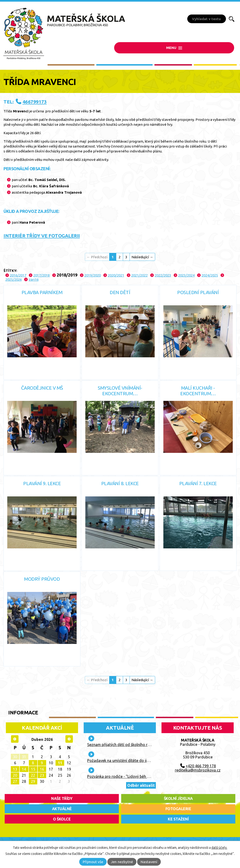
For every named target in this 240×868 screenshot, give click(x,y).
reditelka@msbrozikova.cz (198, 770)
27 (15, 781)
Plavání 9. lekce (42, 483)
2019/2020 (93, 275)
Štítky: (10, 271)
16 (42, 769)
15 (33, 769)
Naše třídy (62, 798)
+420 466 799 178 (201, 766)
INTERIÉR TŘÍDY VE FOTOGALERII (42, 236)
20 (15, 775)
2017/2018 (41, 275)
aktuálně (62, 809)
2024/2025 (210, 275)
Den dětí (120, 292)
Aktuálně (120, 728)
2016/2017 (18, 275)
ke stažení (178, 819)
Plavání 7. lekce (198, 483)
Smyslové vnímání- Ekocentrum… (120, 391)
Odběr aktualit (141, 785)
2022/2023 (163, 275)
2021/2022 (139, 275)
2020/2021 (116, 275)
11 (60, 763)
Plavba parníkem (42, 292)
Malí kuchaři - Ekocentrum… (198, 391)
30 (15, 757)
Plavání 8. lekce (120, 483)
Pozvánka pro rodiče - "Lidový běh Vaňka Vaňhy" (129, 776)
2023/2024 (186, 275)
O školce (62, 819)
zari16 (34, 279)
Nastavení (149, 862)
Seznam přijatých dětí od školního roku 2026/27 (128, 745)
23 (42, 775)
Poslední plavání (198, 292)
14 (24, 769)
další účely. (219, 848)
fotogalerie (178, 809)
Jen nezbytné (122, 862)
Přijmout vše (93, 862)
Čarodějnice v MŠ (42, 388)
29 (33, 781)
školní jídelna (178, 798)
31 (24, 757)
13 (15, 769)
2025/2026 (14, 279)
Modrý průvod (42, 579)
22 (33, 775)
